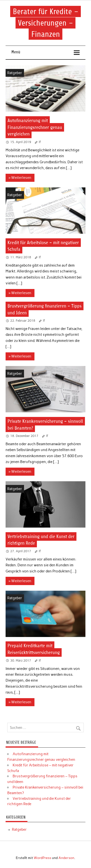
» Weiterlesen (20, 178)
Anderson (66, 858)
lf (40, 142)
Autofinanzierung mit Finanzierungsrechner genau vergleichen (35, 127)
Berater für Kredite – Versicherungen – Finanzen (46, 23)
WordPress (42, 858)
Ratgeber (15, 73)
